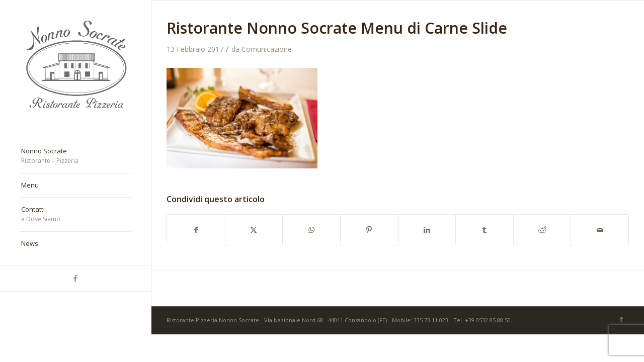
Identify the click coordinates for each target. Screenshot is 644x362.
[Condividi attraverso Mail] (600, 230)
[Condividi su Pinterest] (369, 230)
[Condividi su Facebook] (196, 230)
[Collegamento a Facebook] (75, 278)
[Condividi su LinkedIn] (427, 230)
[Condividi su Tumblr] (485, 230)
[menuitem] (75, 156)
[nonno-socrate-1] (75, 64)
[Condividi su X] (254, 230)
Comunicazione (267, 49)
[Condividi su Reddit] (542, 230)
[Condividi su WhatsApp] (311, 230)
